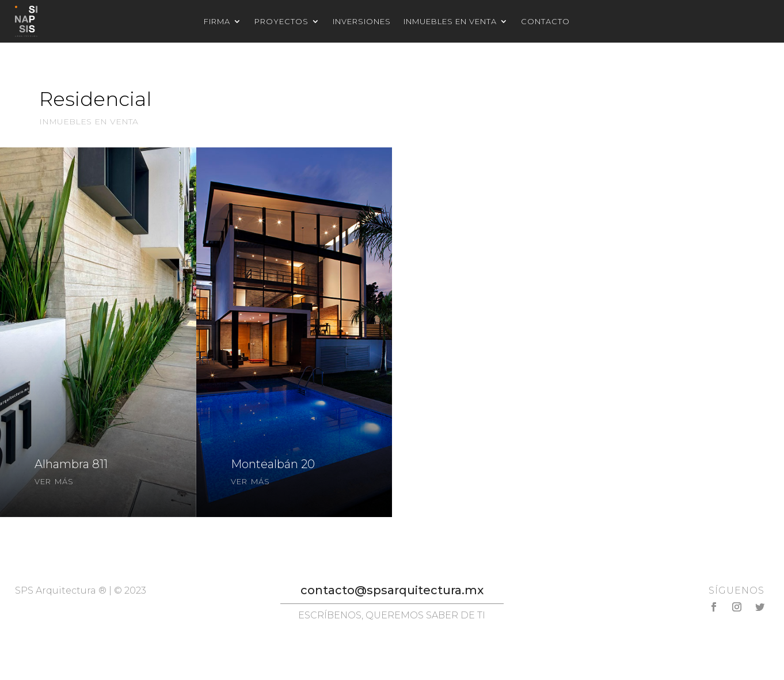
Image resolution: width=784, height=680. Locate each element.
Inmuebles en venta (450, 22)
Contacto (545, 22)
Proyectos (281, 22)
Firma (217, 22)
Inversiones (362, 22)
